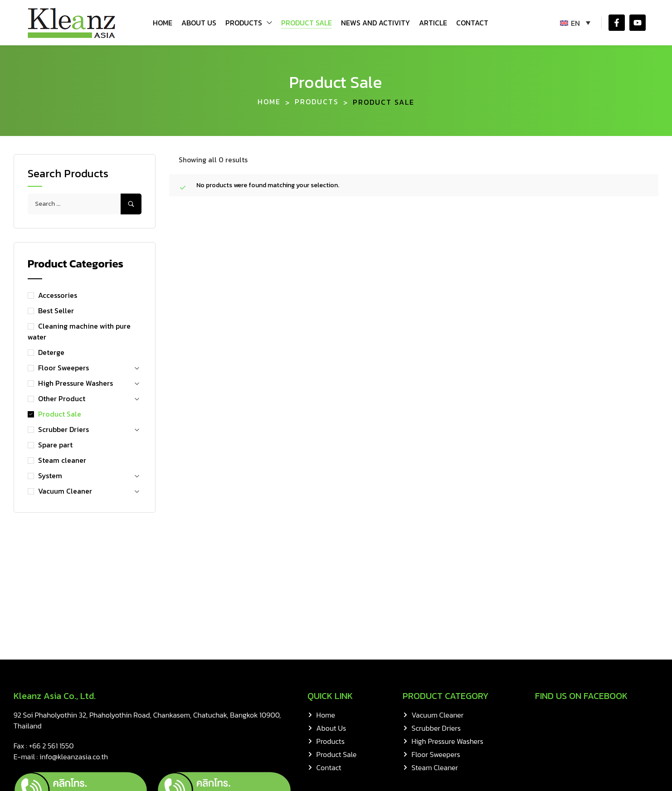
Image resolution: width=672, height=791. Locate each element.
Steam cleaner (62, 460)
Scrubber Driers (63, 429)
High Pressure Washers (75, 383)
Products (317, 102)
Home (269, 102)
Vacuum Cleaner (65, 491)
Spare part (55, 445)
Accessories (58, 295)
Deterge (51, 352)
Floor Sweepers (63, 368)
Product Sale (60, 414)
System (50, 476)
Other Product (62, 398)
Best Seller (56, 311)
